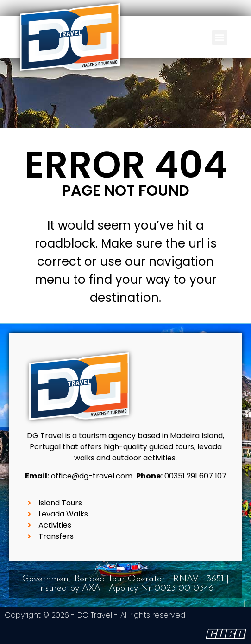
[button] (220, 37)
